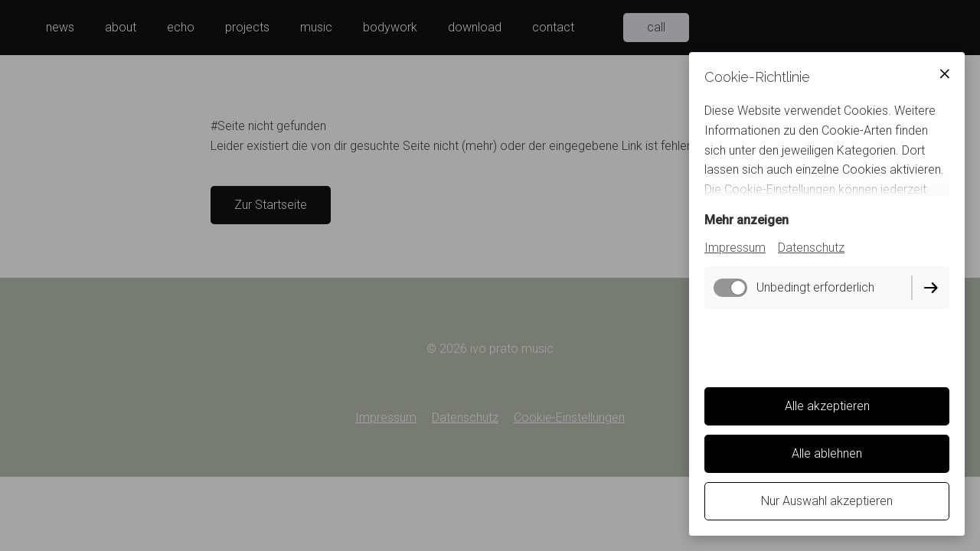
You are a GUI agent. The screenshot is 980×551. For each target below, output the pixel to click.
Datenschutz (811, 248)
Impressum (735, 248)
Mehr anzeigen (746, 220)
